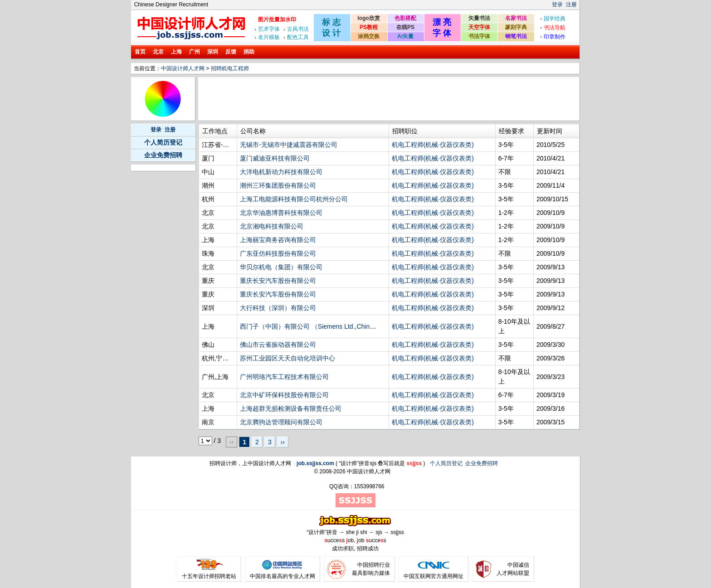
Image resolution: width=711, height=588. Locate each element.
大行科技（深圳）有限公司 (278, 308)
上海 (176, 52)
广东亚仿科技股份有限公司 (278, 253)
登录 (557, 5)
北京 (158, 52)
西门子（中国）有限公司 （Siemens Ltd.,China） (310, 326)
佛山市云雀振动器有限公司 (278, 345)
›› (283, 442)
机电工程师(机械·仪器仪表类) (433, 145)
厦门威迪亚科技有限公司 (275, 158)
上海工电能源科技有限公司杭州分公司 (294, 199)
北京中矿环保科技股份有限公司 (284, 395)
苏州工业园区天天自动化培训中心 (287, 358)
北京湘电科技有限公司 (272, 226)
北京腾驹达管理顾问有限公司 (281, 422)
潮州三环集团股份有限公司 (278, 185)
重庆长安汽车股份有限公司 (278, 281)
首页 (140, 52)
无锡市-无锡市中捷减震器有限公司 (289, 145)
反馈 (231, 52)
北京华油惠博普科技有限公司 (281, 213)
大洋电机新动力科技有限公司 (281, 172)
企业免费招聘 (163, 155)
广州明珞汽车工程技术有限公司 (284, 377)
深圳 (213, 52)
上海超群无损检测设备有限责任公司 (291, 408)
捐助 (249, 52)
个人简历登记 (163, 142)
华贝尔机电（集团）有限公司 (281, 267)
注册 (571, 5)
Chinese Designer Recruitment (171, 5)
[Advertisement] (365, 99)
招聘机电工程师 (230, 68)
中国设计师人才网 (183, 68)
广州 (195, 52)
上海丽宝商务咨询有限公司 (278, 240)
